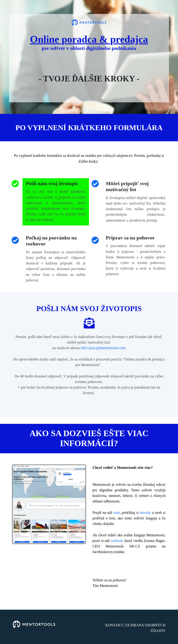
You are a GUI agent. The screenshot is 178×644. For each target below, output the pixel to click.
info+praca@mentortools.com (103, 348)
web (116, 513)
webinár (116, 541)
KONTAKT (114, 625)
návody (146, 513)
